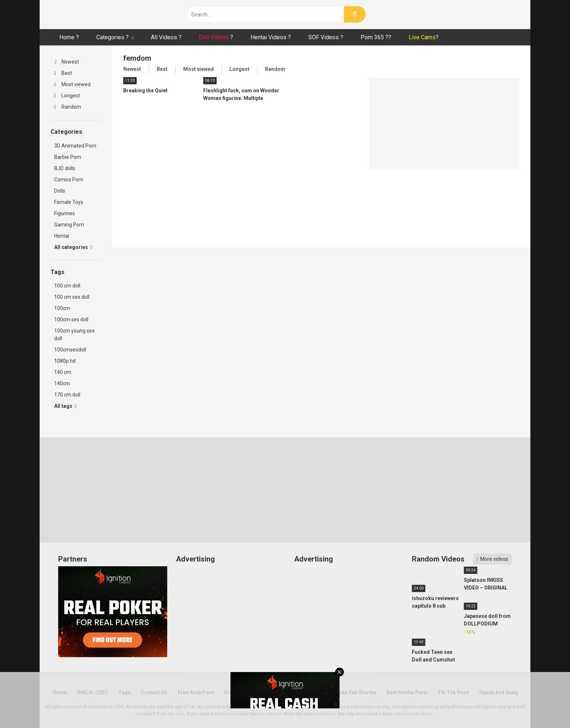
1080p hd (65, 361)
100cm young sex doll (74, 335)
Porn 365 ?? (376, 37)
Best (63, 73)
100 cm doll (67, 286)
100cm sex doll (71, 319)
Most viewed (72, 84)
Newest (67, 62)
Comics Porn (69, 180)
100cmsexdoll (70, 350)
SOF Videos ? (326, 37)
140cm (62, 383)
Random (68, 107)
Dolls (60, 191)
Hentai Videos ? (271, 37)
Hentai (62, 236)
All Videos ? (166, 37)
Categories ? (113, 37)
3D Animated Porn (75, 146)
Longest (67, 96)
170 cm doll (67, 395)
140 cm (63, 372)
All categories (73, 247)
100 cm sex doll (72, 297)
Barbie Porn (68, 157)
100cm (62, 308)
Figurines (65, 213)
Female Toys (69, 202)
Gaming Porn (69, 225)
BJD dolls (65, 168)
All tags (65, 406)
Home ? (69, 37)
